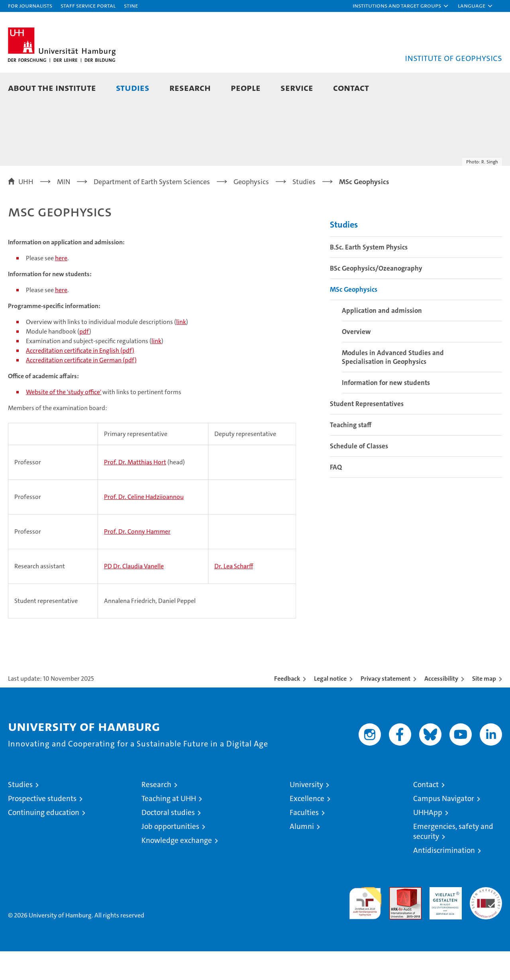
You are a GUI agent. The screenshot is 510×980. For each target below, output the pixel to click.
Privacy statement (385, 707)
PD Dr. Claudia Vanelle (134, 595)
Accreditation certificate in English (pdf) (80, 379)
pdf (84, 360)
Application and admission (382, 339)
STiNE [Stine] (131, 5)
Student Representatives (367, 432)
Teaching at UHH (169, 827)
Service (297, 87)
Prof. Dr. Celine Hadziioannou (144, 525)
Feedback (287, 707)
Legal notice (330, 707)
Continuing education (44, 841)
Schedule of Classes (359, 475)
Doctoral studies (168, 841)
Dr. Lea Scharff (234, 595)
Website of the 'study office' (64, 421)
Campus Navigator (444, 827)
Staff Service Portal (88, 5)
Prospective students (42, 827)
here (61, 287)
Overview (356, 360)
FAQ (336, 496)
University (306, 813)
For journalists (30, 5)
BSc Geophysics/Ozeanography (376, 297)
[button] (401, 6)
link (181, 351)
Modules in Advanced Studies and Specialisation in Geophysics (393, 386)
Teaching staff (351, 454)
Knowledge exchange (177, 869)
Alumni (302, 855)
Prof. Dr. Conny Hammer (137, 560)
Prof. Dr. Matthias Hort (135, 491)
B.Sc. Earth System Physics (369, 276)
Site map (484, 707)
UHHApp (428, 841)
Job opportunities (170, 855)
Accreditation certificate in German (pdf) (81, 389)
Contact (351, 87)
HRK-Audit (444, 920)
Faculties (304, 841)
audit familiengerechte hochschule (365, 928)
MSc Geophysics (354, 318)
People (246, 87)
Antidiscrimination (444, 879)
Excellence (307, 827)
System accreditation (486, 924)
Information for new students (386, 411)
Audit (397, 920)
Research (190, 87)
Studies (133, 87)
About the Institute (52, 87)
